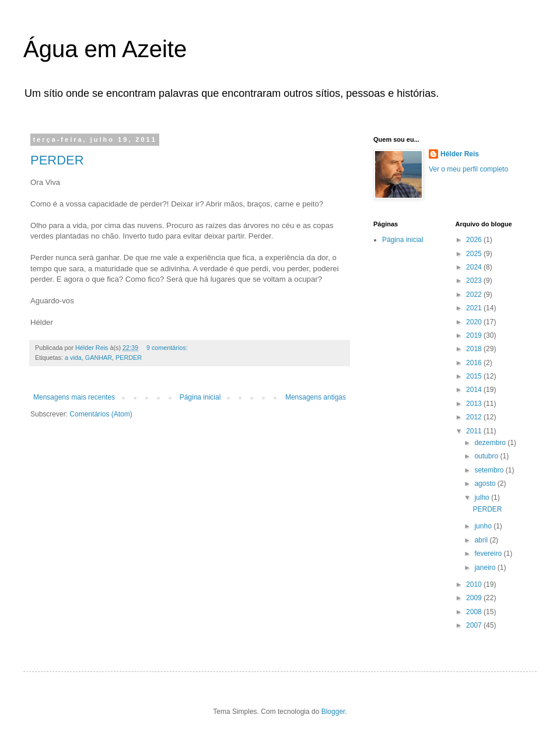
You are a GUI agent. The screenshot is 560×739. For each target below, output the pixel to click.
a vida (73, 358)
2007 (475, 625)
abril (482, 540)
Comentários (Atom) (101, 414)
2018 (475, 349)
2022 (475, 295)
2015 (475, 376)
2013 (475, 404)
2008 (475, 612)
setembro (490, 470)
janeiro (486, 568)
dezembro (491, 443)
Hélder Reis (460, 154)
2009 (475, 598)
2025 (475, 254)
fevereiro (489, 554)
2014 (475, 390)
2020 (475, 322)
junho (484, 526)
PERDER (57, 160)
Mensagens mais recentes (74, 397)
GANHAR (99, 358)
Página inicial (200, 397)
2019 (475, 335)
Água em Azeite (105, 49)
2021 (475, 308)
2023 (475, 281)
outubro (487, 456)
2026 (475, 240)
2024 (475, 267)
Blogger (333, 712)
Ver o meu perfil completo (468, 169)
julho (483, 498)
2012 (475, 417)
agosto (486, 484)
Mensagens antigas (316, 397)
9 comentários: (168, 348)
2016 (475, 363)
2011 (475, 431)
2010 (475, 584)
